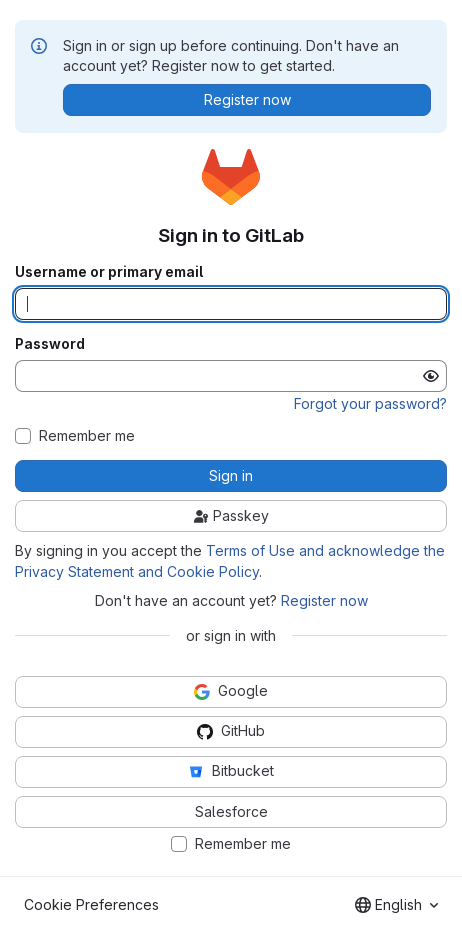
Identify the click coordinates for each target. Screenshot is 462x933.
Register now (324, 600)
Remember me (87, 436)
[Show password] (431, 376)
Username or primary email (109, 272)
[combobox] (396, 905)
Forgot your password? (370, 403)
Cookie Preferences (91, 904)
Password (50, 344)
